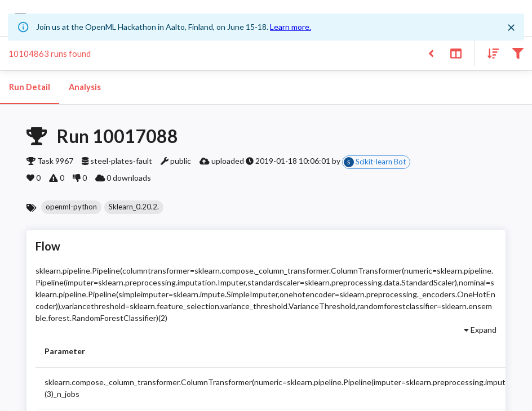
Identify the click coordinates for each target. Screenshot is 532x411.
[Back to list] (431, 53)
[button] (71, 207)
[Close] (511, 28)
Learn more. (291, 27)
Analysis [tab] (85, 87)
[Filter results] (518, 53)
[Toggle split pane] (456, 53)
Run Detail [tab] (30, 87)
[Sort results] (490, 53)
